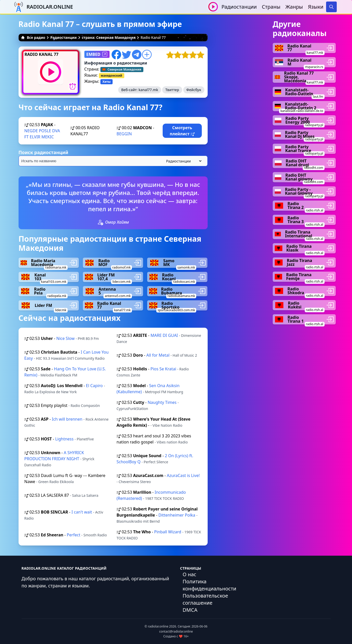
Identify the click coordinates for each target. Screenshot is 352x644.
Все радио (33, 37)
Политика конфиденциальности (210, 585)
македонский (112, 76)
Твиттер (172, 90)
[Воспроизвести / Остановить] (213, 7)
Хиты (106, 82)
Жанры (294, 7)
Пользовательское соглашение (205, 599)
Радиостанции (239, 7)
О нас (190, 574)
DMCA (190, 610)
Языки (316, 7)
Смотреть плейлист (182, 131)
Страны (271, 7)
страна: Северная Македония (109, 37)
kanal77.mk (148, 90)
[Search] (331, 7)
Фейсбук (194, 90)
